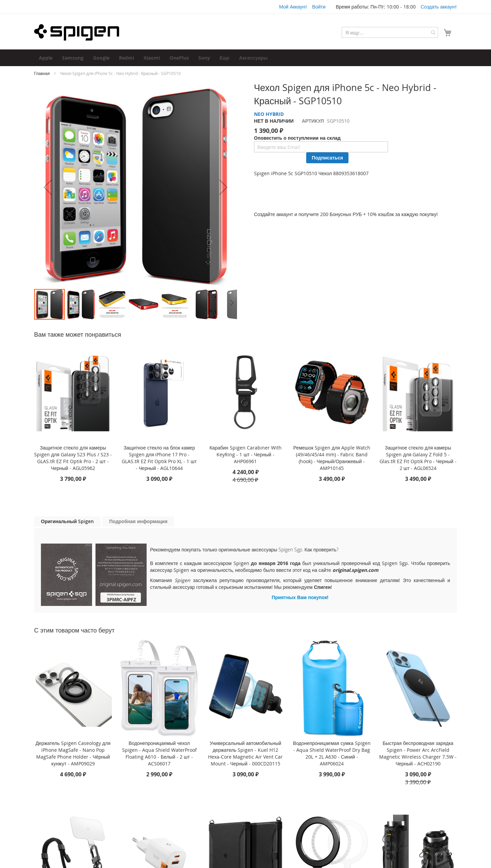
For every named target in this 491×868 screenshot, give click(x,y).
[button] (48, 187)
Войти (319, 7)
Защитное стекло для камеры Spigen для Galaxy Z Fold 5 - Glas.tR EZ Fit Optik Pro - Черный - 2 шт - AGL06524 (418, 458)
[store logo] (77, 32)
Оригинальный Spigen (67, 521)
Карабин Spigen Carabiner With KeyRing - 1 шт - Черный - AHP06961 (245, 454)
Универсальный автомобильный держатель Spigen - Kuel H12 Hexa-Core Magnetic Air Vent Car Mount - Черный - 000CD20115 (245, 753)
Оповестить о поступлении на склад (297, 138)
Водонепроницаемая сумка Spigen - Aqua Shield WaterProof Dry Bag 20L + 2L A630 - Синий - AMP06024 (332, 753)
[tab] (67, 522)
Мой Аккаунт (293, 7)
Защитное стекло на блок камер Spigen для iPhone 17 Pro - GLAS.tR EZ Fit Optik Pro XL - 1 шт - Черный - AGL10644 (159, 458)
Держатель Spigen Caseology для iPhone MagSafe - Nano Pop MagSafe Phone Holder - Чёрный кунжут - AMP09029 (73, 753)
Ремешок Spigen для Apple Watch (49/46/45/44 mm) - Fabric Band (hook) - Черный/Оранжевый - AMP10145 (332, 458)
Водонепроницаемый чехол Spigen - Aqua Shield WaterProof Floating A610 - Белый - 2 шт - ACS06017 (159, 753)
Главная (42, 73)
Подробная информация (138, 521)
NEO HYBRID (269, 114)
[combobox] (390, 32)
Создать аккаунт (439, 7)
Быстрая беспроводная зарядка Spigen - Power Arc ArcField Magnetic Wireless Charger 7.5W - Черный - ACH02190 (418, 753)
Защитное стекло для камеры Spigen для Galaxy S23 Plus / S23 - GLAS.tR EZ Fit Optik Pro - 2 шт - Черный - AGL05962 (73, 458)
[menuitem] (46, 58)
